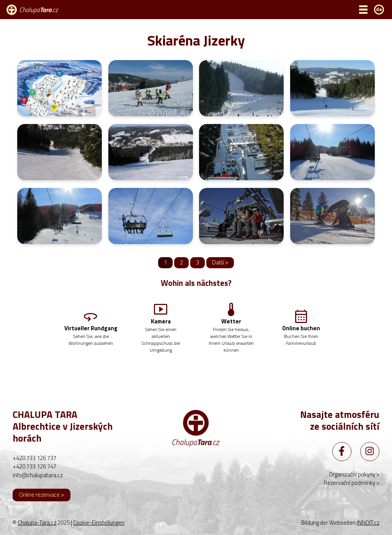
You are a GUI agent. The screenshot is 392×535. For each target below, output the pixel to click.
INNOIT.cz (368, 523)
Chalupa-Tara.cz (37, 523)
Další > (220, 262)
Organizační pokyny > (354, 474)
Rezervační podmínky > (352, 483)
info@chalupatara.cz (38, 475)
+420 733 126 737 (34, 458)
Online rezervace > (42, 495)
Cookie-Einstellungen (99, 523)
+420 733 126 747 (34, 466)
